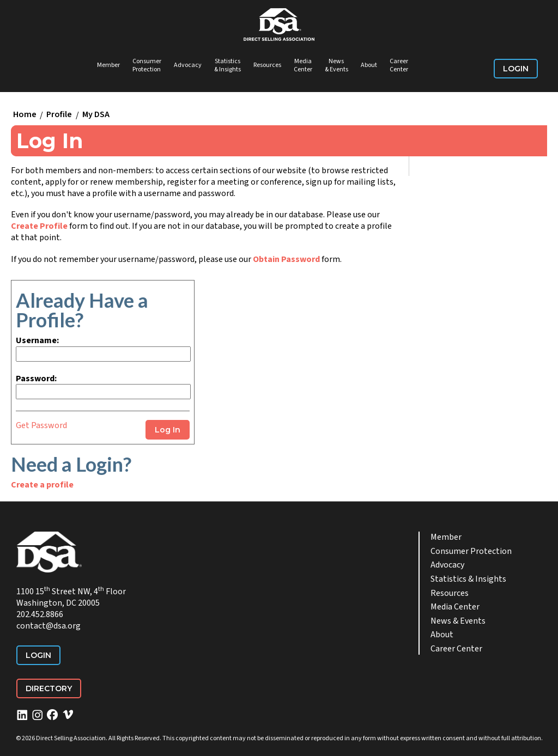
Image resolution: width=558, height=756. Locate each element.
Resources (267, 65)
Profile (59, 115)
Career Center (399, 66)
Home (25, 115)
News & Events (336, 66)
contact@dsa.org (48, 626)
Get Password (41, 425)
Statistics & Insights (228, 66)
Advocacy (188, 65)
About (369, 65)
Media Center (303, 66)
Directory (49, 688)
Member (108, 65)
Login (516, 69)
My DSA (96, 115)
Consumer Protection (147, 66)
